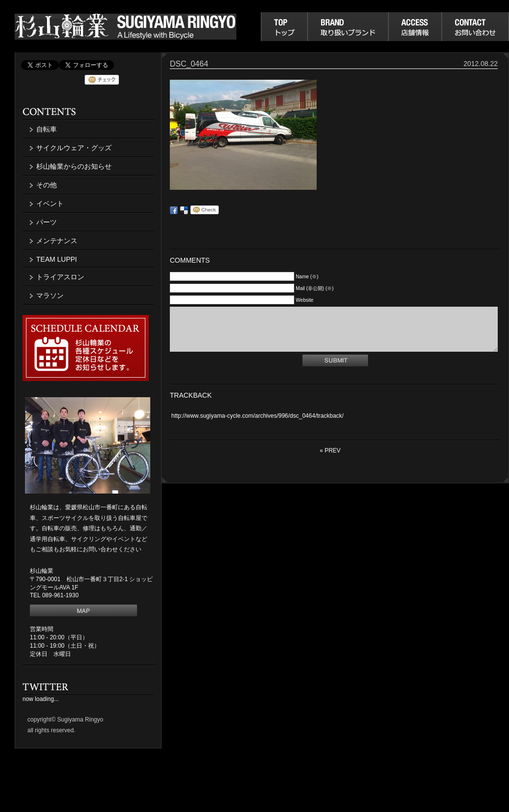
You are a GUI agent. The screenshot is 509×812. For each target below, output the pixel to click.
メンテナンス (57, 241)
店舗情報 (415, 27)
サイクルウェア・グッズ (74, 148)
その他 (46, 185)
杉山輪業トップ (284, 27)
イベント (50, 203)
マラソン (50, 295)
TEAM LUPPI (57, 259)
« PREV (330, 459)
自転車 (46, 129)
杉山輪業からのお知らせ (74, 166)
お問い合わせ (475, 27)
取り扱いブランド (348, 27)
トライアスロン (60, 277)
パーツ (46, 222)
